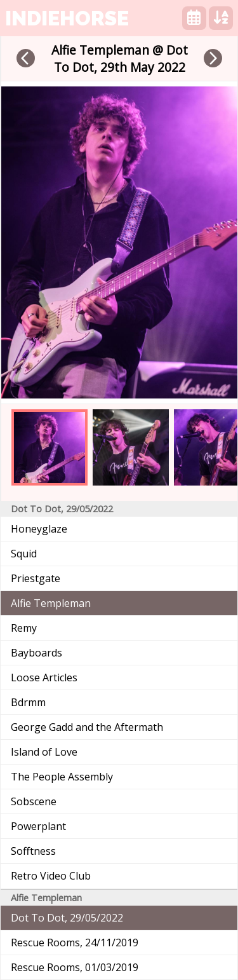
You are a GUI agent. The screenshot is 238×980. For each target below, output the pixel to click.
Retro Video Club (51, 876)
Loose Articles (44, 677)
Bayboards (36, 653)
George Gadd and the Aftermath (87, 727)
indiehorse (67, 18)
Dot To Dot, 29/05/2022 (67, 918)
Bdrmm (28, 702)
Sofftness (33, 851)
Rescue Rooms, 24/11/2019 (75, 943)
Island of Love (44, 752)
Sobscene (34, 801)
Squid (24, 554)
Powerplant (38, 826)
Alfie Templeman (51, 603)
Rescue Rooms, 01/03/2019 (75, 967)
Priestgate (36, 578)
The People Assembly (62, 777)
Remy (24, 628)
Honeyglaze (39, 529)
